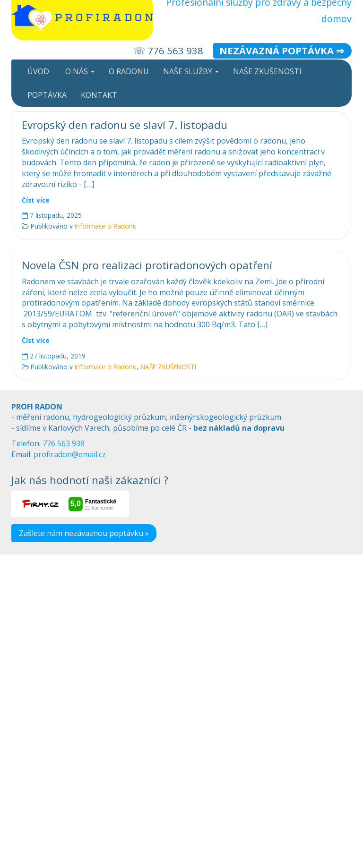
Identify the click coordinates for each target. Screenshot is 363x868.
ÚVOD (37, 71)
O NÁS (79, 71)
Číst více (36, 200)
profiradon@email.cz (70, 454)
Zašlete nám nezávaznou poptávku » (84, 533)
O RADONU (129, 71)
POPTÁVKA (46, 95)
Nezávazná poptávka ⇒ (282, 51)
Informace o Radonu (106, 226)
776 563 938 (64, 443)
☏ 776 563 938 (168, 51)
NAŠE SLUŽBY (191, 71)
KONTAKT (99, 95)
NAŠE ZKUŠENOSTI (267, 71)
